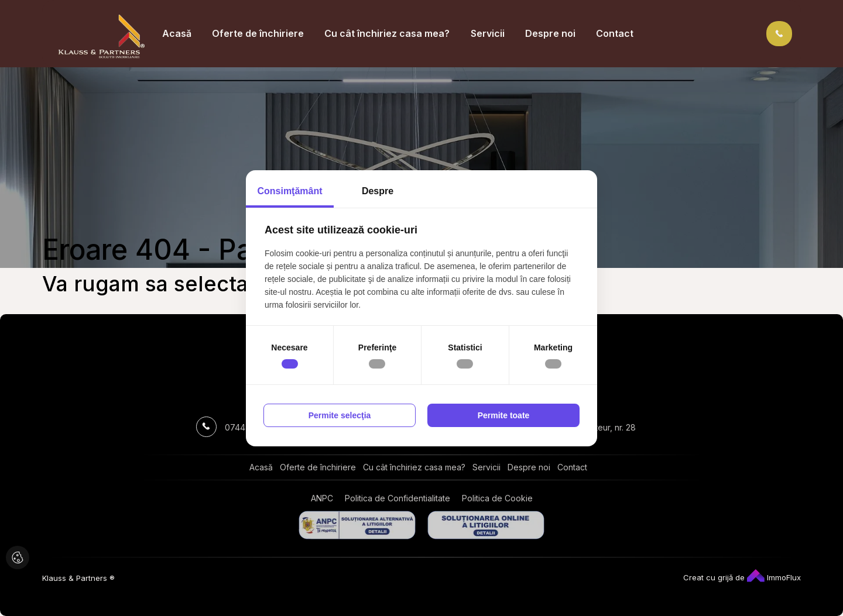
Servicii (488, 33)
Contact (615, 33)
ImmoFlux (774, 577)
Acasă (177, 33)
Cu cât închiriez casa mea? (387, 33)
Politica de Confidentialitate (397, 498)
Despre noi (550, 33)
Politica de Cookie (497, 498)
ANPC (322, 498)
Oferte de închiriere (258, 33)
